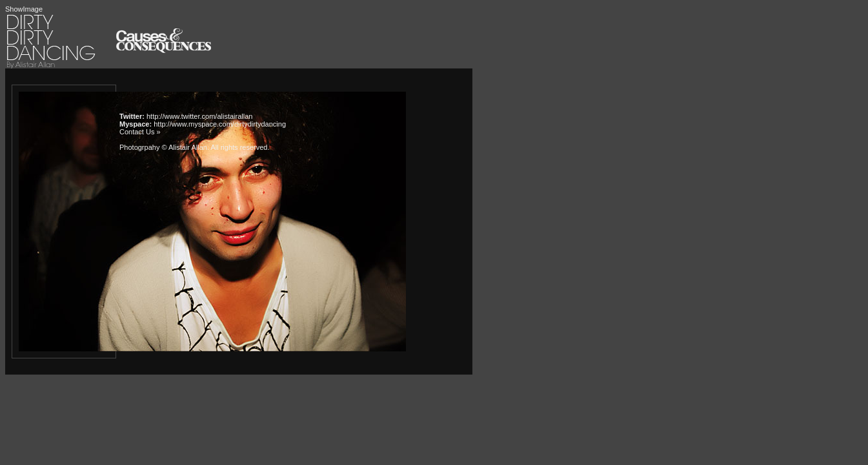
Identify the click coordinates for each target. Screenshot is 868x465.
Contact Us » (140, 132)
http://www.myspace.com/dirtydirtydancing (220, 124)
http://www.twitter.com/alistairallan (199, 116)
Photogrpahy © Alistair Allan (163, 147)
